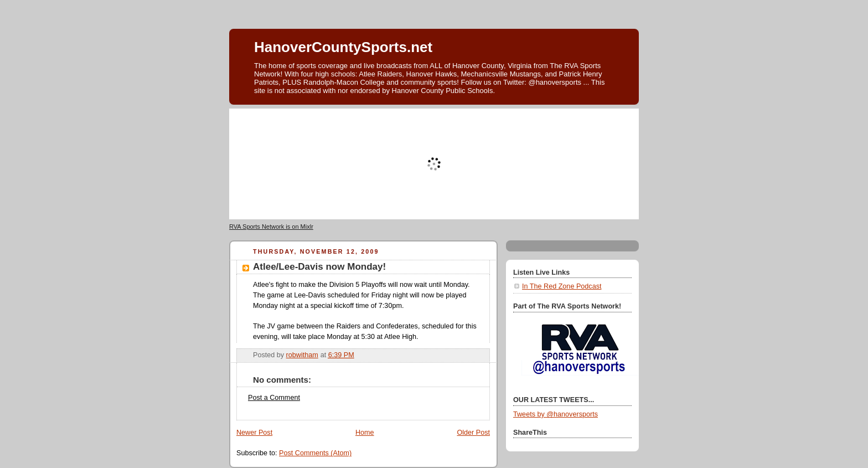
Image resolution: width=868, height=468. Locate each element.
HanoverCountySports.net (343, 47)
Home (365, 433)
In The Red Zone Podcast (562, 286)
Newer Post (254, 433)
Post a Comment (274, 398)
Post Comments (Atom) (315, 453)
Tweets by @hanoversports (556, 414)
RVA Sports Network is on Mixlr (271, 227)
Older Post (473, 433)
